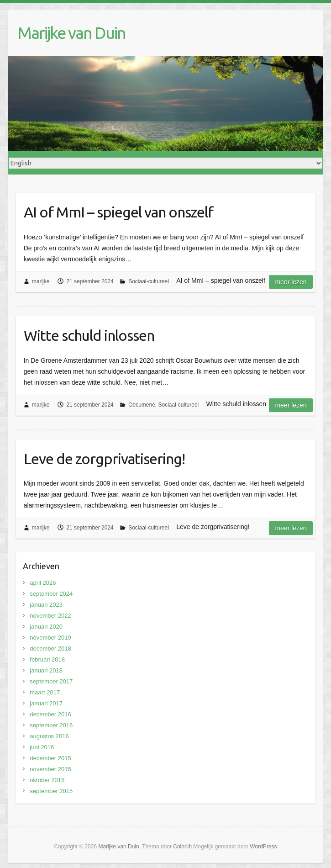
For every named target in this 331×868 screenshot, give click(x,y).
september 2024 (51, 594)
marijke (41, 281)
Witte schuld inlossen (89, 335)
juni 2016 (42, 747)
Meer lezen (291, 282)
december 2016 (50, 714)
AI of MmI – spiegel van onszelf (118, 212)
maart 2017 (45, 692)
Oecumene (142, 405)
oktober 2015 (47, 780)
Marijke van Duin (71, 33)
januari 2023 (46, 605)
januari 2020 (46, 627)
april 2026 (43, 583)
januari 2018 (46, 670)
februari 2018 (47, 659)
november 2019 (50, 638)
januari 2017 (46, 703)
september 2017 (51, 681)
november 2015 (50, 769)
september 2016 (51, 725)
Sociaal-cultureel (149, 281)
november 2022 (50, 616)
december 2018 (50, 648)
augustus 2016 (49, 736)
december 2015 (50, 758)
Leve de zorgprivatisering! (104, 459)
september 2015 (51, 791)
